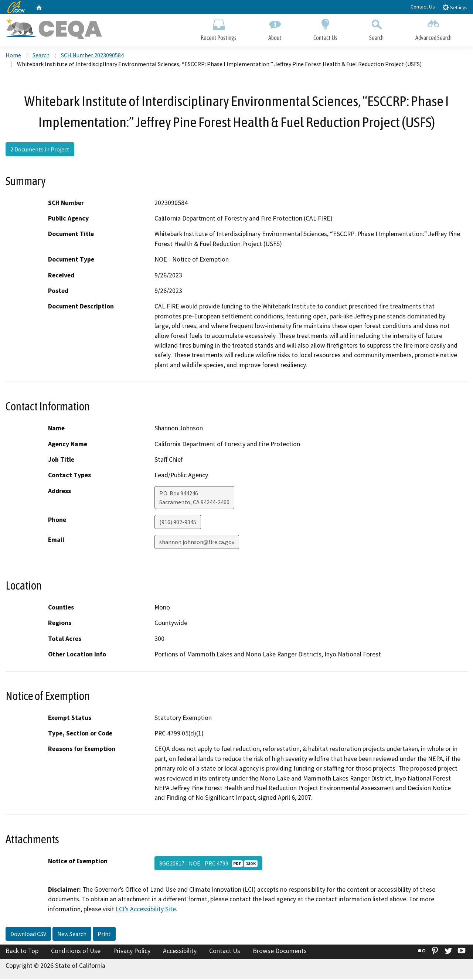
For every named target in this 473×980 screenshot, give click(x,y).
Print (104, 935)
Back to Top (22, 952)
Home (13, 56)
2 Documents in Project (40, 150)
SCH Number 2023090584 (92, 56)
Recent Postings (219, 29)
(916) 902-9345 (178, 523)
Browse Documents (280, 952)
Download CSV (28, 935)
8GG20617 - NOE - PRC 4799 (208, 864)
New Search (72, 935)
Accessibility (180, 952)
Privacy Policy (132, 952)
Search (376, 29)
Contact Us (423, 7)
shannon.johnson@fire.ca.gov (197, 543)
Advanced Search (433, 29)
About (275, 29)
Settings (455, 7)
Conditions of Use (76, 952)
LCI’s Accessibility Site (146, 910)
